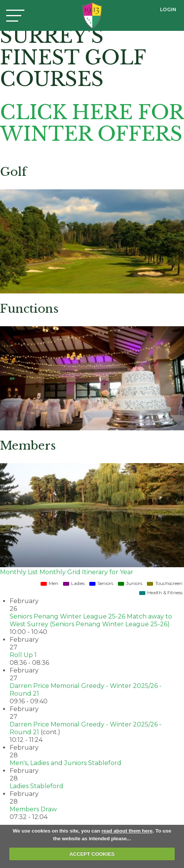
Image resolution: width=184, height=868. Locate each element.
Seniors (101, 583)
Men (49, 583)
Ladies (74, 583)
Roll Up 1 (23, 655)
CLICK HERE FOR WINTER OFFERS (92, 123)
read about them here (127, 831)
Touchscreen (165, 583)
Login (168, 9)
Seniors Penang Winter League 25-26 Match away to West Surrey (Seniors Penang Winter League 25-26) (91, 620)
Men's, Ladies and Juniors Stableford (66, 763)
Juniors (130, 583)
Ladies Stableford (37, 786)
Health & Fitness (161, 592)
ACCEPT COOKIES (92, 854)
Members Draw (33, 809)
